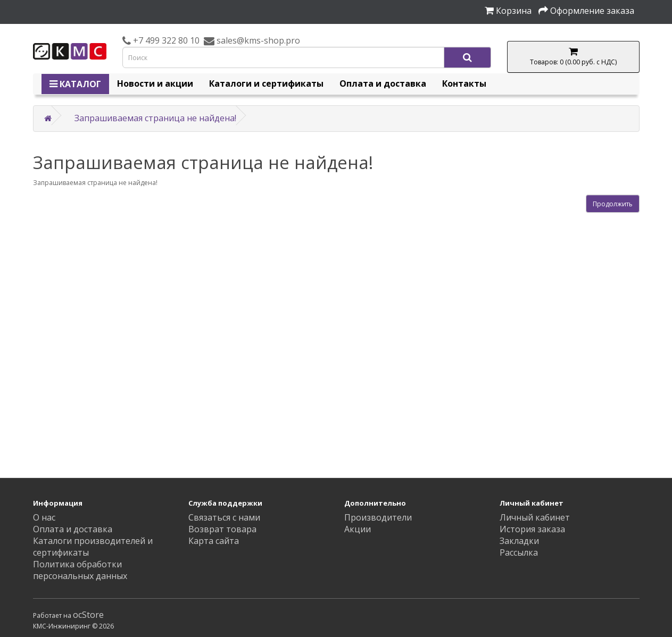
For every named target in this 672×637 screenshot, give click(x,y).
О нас (44, 517)
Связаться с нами (224, 517)
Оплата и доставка (383, 83)
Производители (378, 517)
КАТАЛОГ (75, 84)
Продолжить (613, 204)
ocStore (88, 615)
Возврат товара (222, 529)
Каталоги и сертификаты (266, 83)
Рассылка (519, 552)
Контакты (464, 83)
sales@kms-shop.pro (257, 40)
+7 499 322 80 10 (165, 40)
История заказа (532, 529)
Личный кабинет (535, 517)
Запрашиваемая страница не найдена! (155, 118)
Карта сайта (214, 541)
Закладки (519, 541)
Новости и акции (155, 83)
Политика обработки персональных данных (80, 570)
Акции (358, 529)
